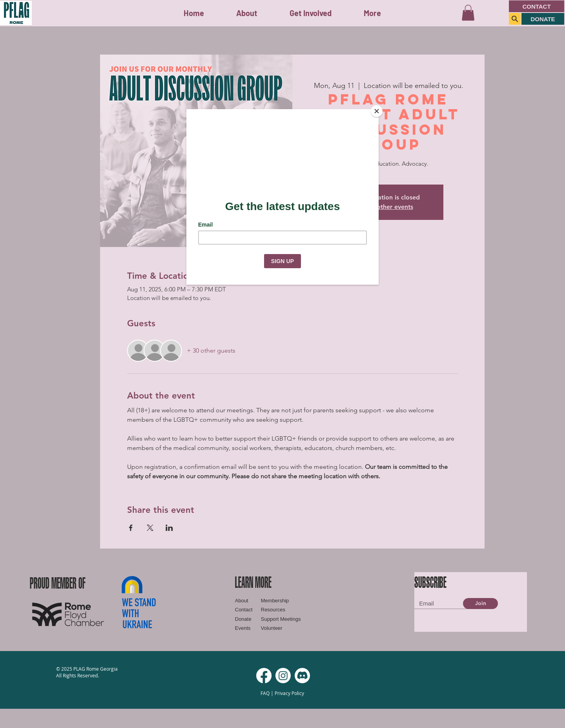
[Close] (377, 111)
